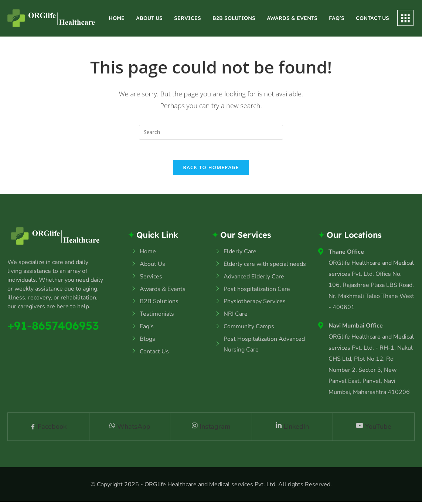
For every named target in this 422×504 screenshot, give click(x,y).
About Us (149, 18)
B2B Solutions (234, 18)
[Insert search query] (211, 132)
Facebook (48, 429)
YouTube (374, 429)
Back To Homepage (211, 169)
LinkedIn (292, 429)
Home (117, 18)
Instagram (211, 429)
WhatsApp (130, 429)
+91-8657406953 (55, 328)
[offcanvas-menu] (405, 18)
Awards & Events (292, 18)
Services (188, 18)
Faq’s (337, 18)
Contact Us (372, 18)
